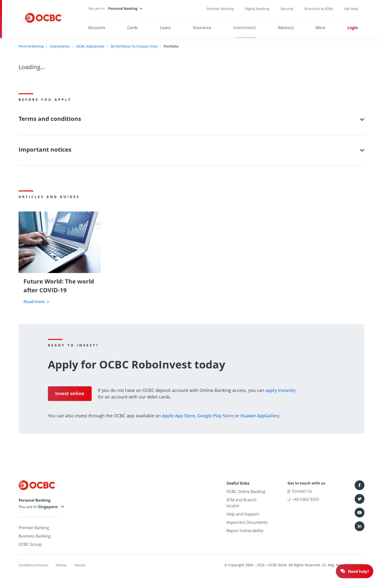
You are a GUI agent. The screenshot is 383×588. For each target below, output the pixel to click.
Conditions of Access (35, 566)
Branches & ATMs (319, 9)
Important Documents (247, 523)
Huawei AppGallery (260, 416)
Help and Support (243, 514)
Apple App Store (178, 416)
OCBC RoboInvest (93, 46)
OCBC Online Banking (246, 492)
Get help (351, 9)
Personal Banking (33, 46)
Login (353, 28)
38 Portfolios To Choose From (137, 46)
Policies (68, 566)
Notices (90, 566)
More (320, 28)
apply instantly (281, 390)
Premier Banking (220, 9)
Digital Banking (257, 9)
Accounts (97, 28)
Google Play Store (215, 416)
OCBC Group (30, 545)
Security (287, 9)
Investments (245, 28)
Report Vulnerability (245, 531)
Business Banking (35, 537)
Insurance (202, 28)
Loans (165, 28)
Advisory (286, 28)
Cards (133, 28)
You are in (39, 507)
